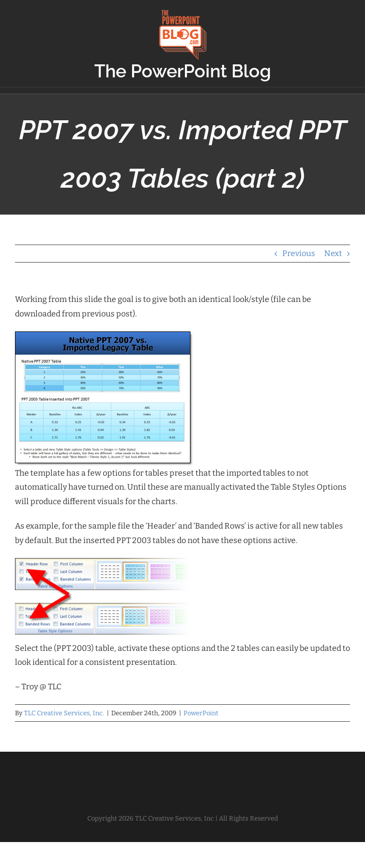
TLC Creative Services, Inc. (64, 713)
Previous (299, 253)
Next (333, 253)
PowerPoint (201, 713)
